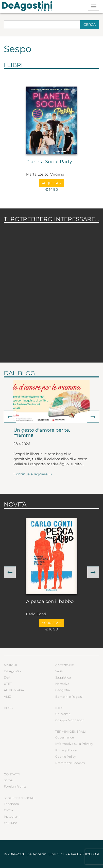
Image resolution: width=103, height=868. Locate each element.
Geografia (63, 690)
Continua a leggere (33, 474)
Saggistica (63, 677)
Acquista (52, 183)
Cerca (90, 25)
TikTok (9, 810)
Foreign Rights (15, 786)
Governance (65, 737)
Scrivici (9, 780)
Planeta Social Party (49, 162)
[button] (10, 417)
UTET (8, 684)
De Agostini (13, 671)
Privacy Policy (66, 750)
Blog (8, 708)
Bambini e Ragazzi (69, 697)
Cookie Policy (66, 757)
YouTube (10, 823)
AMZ (7, 697)
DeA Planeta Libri (29, 6)
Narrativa (62, 684)
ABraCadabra (14, 690)
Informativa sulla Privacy (74, 744)
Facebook (11, 804)
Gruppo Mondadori (70, 720)
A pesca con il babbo (50, 602)
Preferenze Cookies (70, 763)
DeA (7, 677)
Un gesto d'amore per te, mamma (42, 433)
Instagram (12, 817)
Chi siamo (63, 714)
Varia (59, 671)
